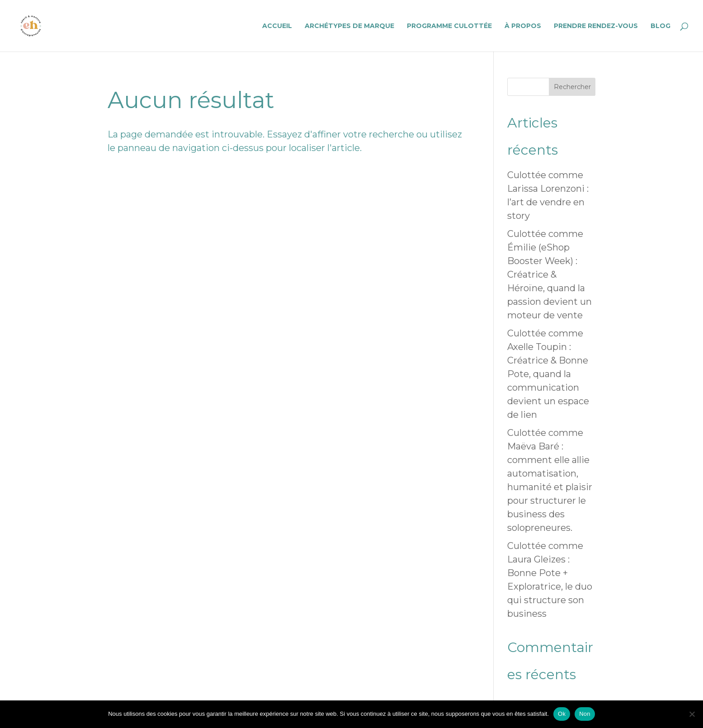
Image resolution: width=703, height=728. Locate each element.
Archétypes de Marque (349, 26)
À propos (523, 26)
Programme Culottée (449, 26)
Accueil (277, 26)
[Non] (692, 714)
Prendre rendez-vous (596, 26)
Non (585, 714)
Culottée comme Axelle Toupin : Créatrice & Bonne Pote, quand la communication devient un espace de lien (548, 374)
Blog (661, 26)
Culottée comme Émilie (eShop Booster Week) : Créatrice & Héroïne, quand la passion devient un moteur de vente (550, 274)
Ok (562, 714)
